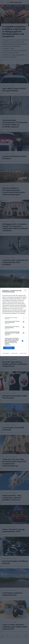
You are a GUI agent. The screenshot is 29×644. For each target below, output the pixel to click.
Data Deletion (6, 353)
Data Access (14, 353)
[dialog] (14, 322)
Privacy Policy (23, 353)
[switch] (23, 322)
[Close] (26, 291)
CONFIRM (9, 348)
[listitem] (14, 318)
